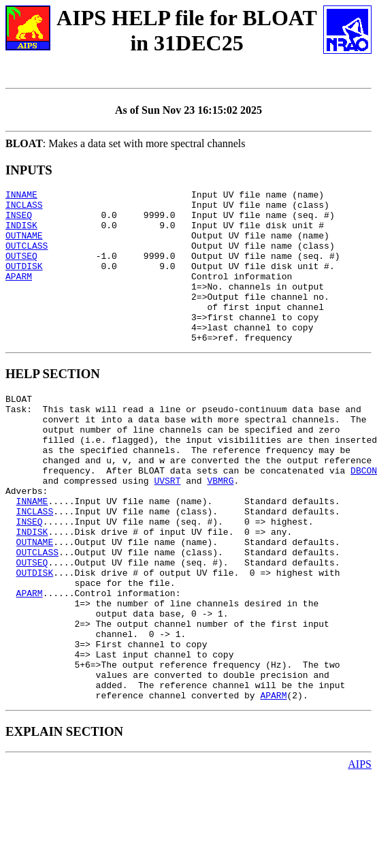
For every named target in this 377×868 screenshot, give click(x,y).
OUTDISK (24, 282)
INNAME (21, 196)
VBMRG (220, 529)
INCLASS (24, 208)
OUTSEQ (21, 270)
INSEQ (19, 221)
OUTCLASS (27, 258)
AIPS (360, 856)
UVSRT (167, 529)
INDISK (21, 233)
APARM (19, 294)
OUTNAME (24, 245)
